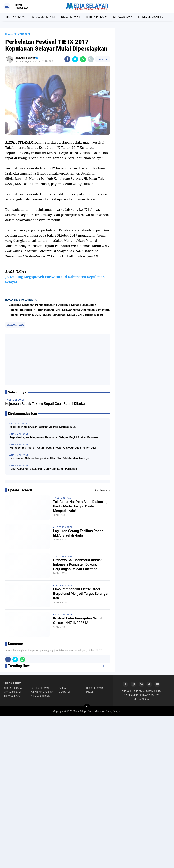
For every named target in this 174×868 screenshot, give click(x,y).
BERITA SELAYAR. (41, 688)
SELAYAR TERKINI (44, 17)
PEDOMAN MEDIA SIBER (147, 692)
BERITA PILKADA (97, 17)
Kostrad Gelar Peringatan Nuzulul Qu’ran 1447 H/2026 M (79, 620)
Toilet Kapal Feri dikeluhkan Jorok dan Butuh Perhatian (43, 469)
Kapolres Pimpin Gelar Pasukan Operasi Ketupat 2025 (43, 427)
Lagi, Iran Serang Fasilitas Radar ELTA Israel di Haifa (78, 533)
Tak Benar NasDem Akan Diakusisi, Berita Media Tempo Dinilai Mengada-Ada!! (80, 506)
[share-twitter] (75, 59)
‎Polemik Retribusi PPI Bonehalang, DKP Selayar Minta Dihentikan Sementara (59, 310)
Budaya (63, 688)
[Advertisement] (58, 359)
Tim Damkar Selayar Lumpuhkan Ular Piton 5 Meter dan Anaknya (49, 458)
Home (8, 34)
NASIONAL (65, 692)
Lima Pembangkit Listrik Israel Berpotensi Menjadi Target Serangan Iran (81, 594)
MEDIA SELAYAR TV (151, 17)
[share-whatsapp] (83, 59)
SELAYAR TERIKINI (41, 696)
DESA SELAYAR (71, 17)
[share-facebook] (67, 59)
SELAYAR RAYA (123, 17)
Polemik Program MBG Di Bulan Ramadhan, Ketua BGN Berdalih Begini (56, 315)
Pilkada (90, 692)
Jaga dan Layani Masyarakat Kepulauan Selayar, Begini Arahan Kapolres (54, 437)
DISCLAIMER (131, 695)
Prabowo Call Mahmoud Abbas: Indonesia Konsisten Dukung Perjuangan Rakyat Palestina (77, 564)
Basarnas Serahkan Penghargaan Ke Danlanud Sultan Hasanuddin (52, 305)
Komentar (103, 59)
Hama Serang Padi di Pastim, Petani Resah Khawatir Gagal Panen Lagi (53, 448)
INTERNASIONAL (64, 527)
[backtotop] (87, 707)
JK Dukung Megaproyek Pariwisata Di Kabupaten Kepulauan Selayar (55, 279)
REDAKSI (127, 692)
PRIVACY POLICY (149, 695)
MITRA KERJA (141, 699)
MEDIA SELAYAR (16, 17)
